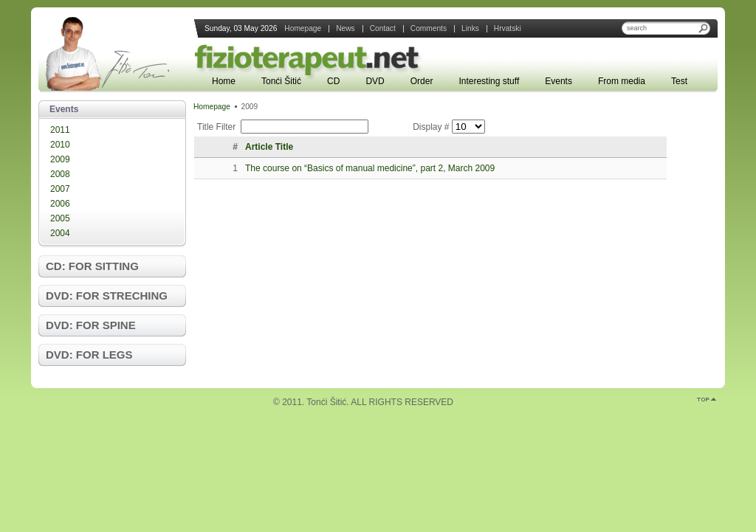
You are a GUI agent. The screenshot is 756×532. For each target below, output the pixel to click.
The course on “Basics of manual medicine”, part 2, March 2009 (370, 168)
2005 (60, 218)
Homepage (212, 107)
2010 (60, 145)
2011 (60, 130)
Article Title (269, 147)
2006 (60, 204)
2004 (60, 233)
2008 (60, 174)
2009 (60, 159)
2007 (60, 189)
